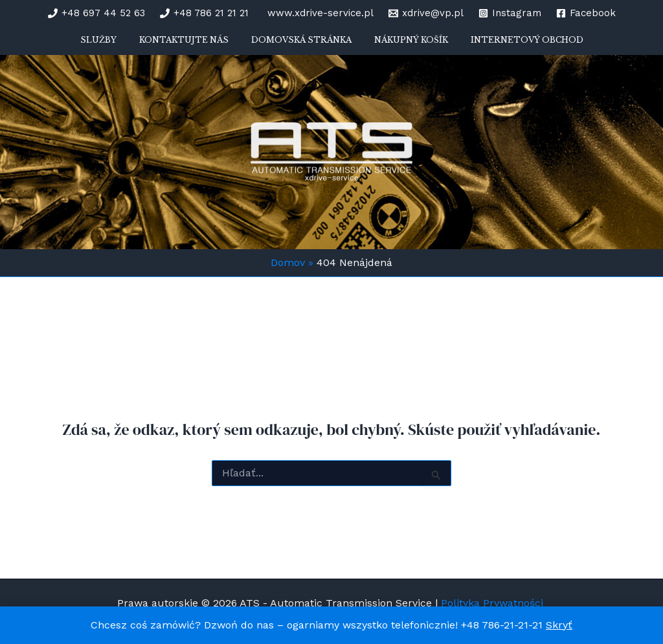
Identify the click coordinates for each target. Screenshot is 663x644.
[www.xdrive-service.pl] (319, 13)
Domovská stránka (301, 45)
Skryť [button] (559, 625)
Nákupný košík (401, 45)
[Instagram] (510, 13)
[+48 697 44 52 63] (96, 13)
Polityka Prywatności (494, 603)
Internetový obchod (508, 45)
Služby (118, 45)
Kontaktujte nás (194, 45)
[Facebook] (586, 13)
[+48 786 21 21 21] (204, 13)
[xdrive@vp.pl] (426, 13)
